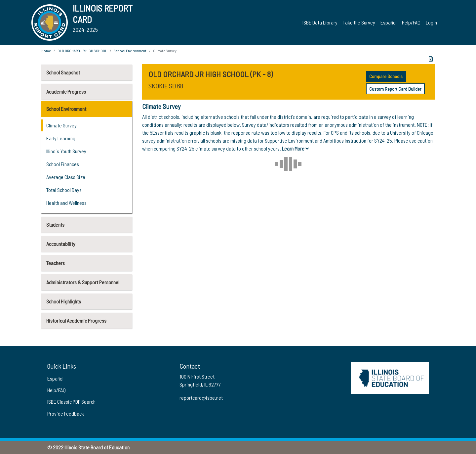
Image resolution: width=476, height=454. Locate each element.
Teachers (56, 263)
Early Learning (61, 138)
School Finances (63, 164)
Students (55, 225)
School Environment (66, 109)
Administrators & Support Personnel (83, 282)
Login (431, 22)
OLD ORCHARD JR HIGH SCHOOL (82, 51)
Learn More (295, 148)
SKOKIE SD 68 (166, 86)
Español (389, 22)
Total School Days (64, 190)
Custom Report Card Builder (395, 89)
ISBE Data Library (320, 22)
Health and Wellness (66, 203)
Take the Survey (359, 22)
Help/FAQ (411, 22)
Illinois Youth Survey (66, 151)
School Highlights (64, 301)
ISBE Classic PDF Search (71, 402)
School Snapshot (63, 72)
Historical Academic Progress (76, 320)
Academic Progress (66, 91)
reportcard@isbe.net (201, 398)
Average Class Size (66, 177)
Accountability (61, 244)
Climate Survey (61, 125)
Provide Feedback (66, 413)
